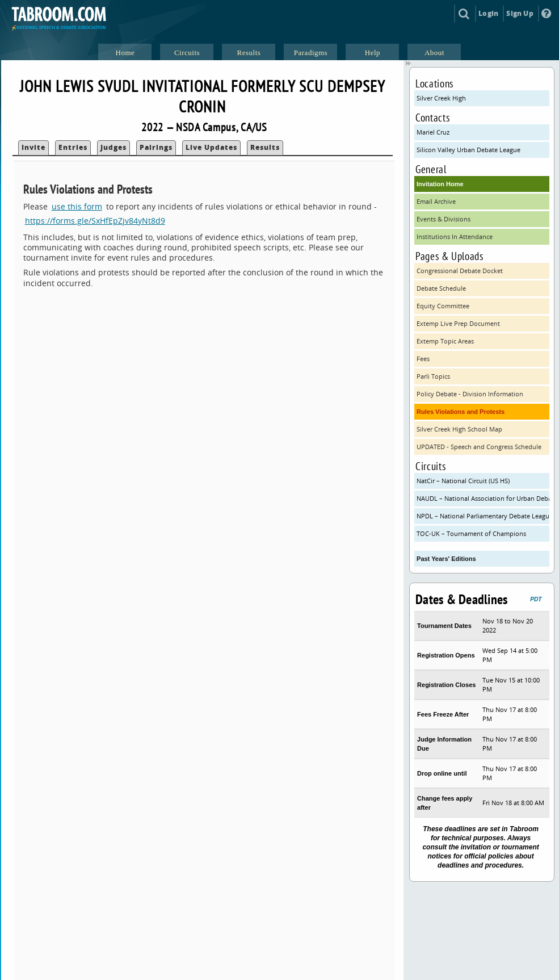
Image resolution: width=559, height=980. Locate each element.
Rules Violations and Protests (461, 412)
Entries (73, 147)
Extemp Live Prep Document (458, 323)
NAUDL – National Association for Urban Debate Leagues (483, 498)
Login (488, 13)
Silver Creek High (441, 98)
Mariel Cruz (433, 132)
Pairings (156, 147)
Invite (33, 147)
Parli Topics (433, 376)
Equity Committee (443, 306)
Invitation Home (440, 184)
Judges (114, 147)
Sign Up (520, 13)
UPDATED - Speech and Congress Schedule (479, 447)
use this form (77, 206)
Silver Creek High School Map (459, 429)
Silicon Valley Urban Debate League (468, 150)
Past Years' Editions (446, 559)
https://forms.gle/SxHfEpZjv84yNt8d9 (95, 221)
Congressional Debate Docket (460, 271)
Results (265, 147)
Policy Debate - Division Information (470, 394)
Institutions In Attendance (455, 236)
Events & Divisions (444, 219)
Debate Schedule (441, 288)
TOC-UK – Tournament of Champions (471, 533)
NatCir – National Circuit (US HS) (463, 481)
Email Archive (436, 201)
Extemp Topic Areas (445, 341)
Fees (423, 359)
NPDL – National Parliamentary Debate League (483, 516)
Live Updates (211, 147)
